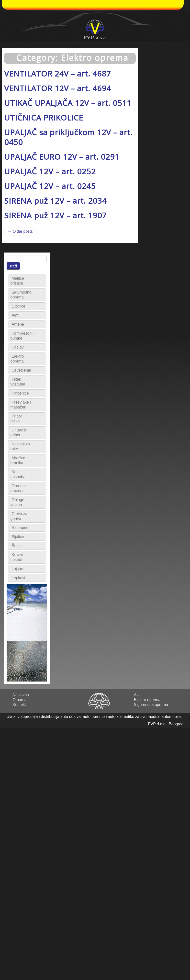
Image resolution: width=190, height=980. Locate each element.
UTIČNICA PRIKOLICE (44, 117)
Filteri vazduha (18, 382)
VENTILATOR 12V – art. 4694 (58, 88)
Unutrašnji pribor (20, 433)
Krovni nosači (17, 557)
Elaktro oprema (147, 700)
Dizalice (19, 306)
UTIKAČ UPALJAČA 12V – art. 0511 (68, 103)
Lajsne (17, 569)
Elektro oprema (17, 359)
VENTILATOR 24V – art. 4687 (58, 73)
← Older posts (20, 231)
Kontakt (19, 705)
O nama (20, 700)
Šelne (17, 546)
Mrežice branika (18, 460)
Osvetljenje (21, 370)
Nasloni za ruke (20, 446)
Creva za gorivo (19, 516)
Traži (13, 266)
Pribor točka (16, 419)
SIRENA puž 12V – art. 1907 (55, 215)
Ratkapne (20, 528)
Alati (16, 315)
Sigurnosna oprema (21, 295)
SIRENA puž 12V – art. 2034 (55, 201)
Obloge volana (17, 502)
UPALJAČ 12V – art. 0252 (50, 171)
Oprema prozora (18, 488)
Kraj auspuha (18, 474)
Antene (18, 324)
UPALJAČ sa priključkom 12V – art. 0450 (68, 137)
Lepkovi (18, 578)
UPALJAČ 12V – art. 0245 (50, 186)
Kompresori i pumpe (22, 336)
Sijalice (18, 537)
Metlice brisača (17, 281)
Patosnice (20, 393)
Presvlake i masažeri (21, 405)
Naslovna (21, 695)
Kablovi (18, 347)
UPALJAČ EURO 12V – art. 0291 (62, 157)
